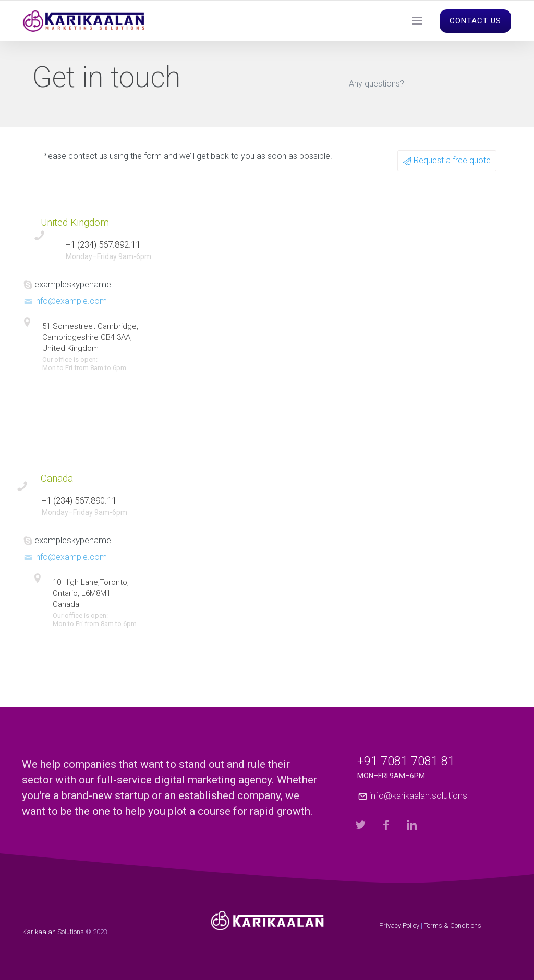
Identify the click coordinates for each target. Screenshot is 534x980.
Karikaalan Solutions (53, 932)
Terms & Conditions (453, 926)
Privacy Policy (399, 926)
